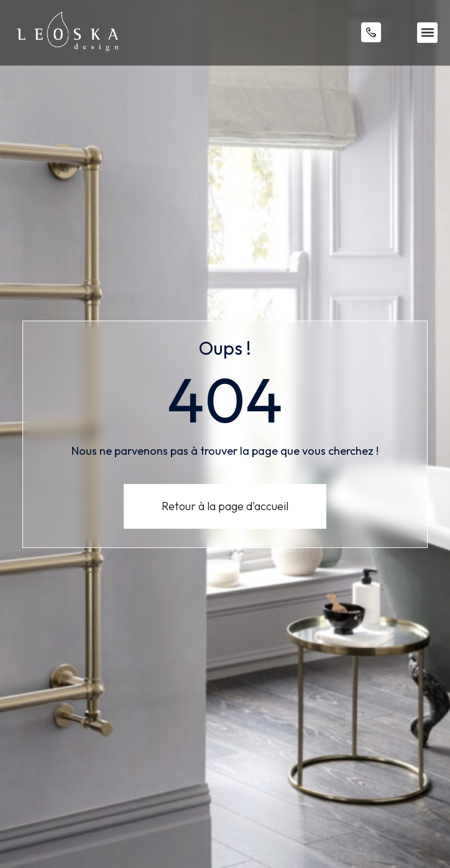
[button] (427, 33)
